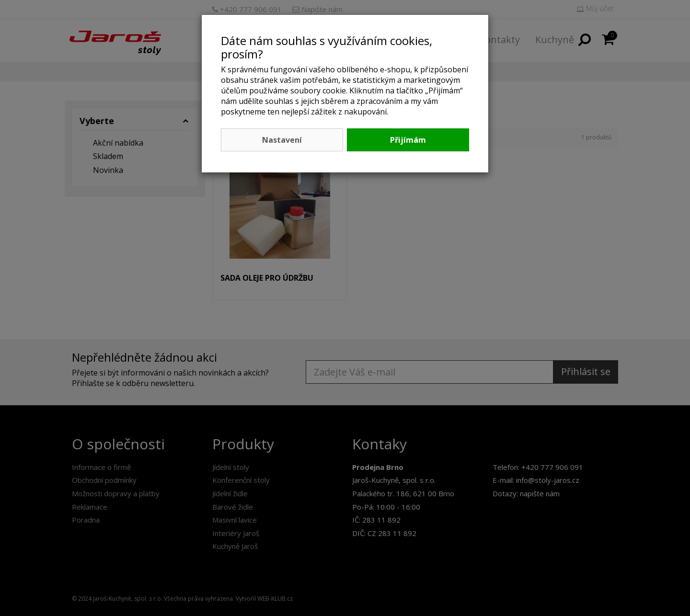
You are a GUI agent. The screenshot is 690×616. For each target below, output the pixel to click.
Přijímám (408, 140)
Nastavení (282, 140)
